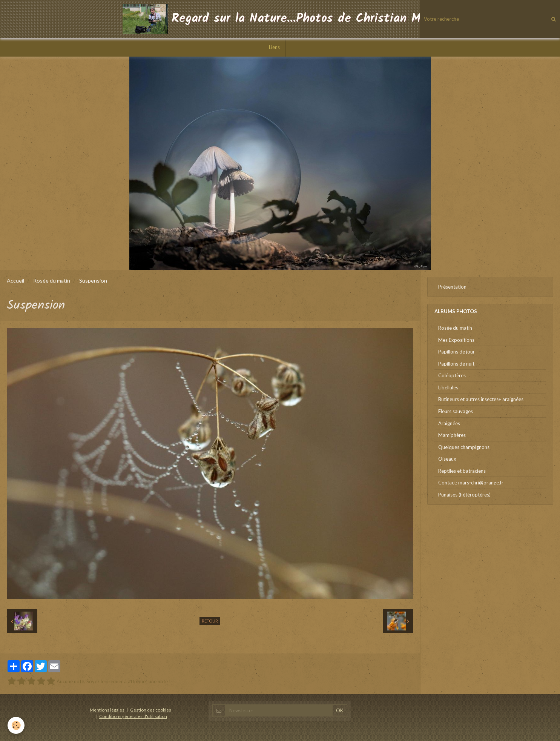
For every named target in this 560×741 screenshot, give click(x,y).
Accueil (15, 281)
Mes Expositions (456, 340)
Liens (274, 47)
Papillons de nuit (456, 364)
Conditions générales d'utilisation (133, 716)
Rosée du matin (52, 281)
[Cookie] (16, 725)
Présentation (452, 287)
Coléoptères (452, 375)
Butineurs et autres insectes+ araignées (481, 399)
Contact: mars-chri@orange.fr (471, 483)
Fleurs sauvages (456, 411)
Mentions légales (107, 710)
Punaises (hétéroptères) (464, 495)
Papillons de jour (456, 352)
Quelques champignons (464, 447)
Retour (210, 621)
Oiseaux (447, 459)
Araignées (449, 423)
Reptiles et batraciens (462, 471)
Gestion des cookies (151, 710)
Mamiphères (452, 435)
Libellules (448, 387)
